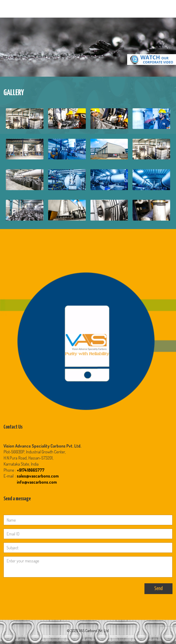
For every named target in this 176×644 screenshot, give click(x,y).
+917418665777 (31, 470)
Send (158, 589)
